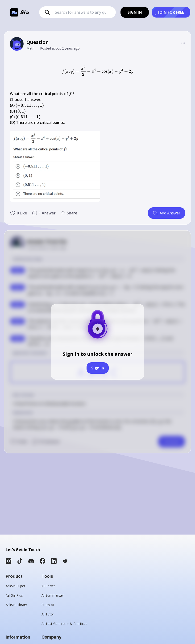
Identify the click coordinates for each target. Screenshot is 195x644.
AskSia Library (16, 605)
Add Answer (167, 213)
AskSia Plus (14, 595)
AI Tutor (48, 614)
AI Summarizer (53, 595)
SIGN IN (135, 12)
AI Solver (48, 586)
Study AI (48, 605)
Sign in (98, 368)
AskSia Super (15, 586)
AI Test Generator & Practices (64, 624)
